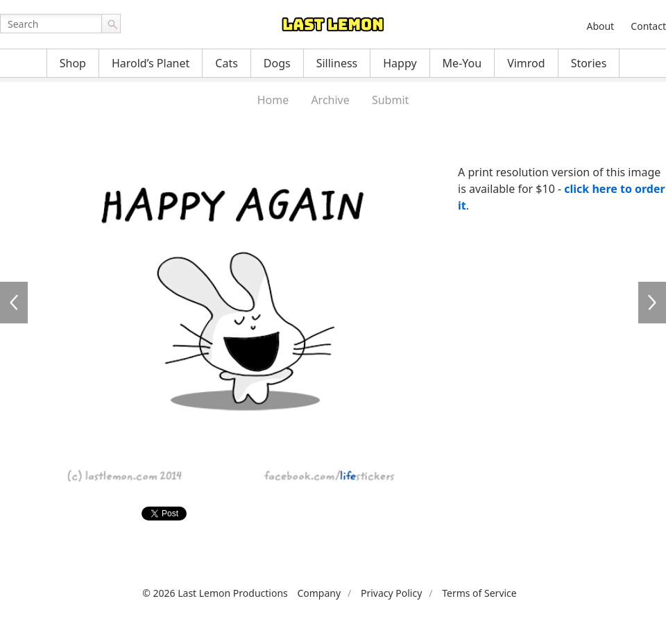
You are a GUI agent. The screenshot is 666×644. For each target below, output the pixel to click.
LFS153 (14, 303)
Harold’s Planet (151, 63)
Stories (589, 63)
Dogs (277, 63)
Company (319, 593)
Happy (400, 63)
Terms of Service (479, 593)
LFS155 (652, 303)
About (600, 26)
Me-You (462, 63)
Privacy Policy (391, 593)
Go (111, 24)
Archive (330, 100)
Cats (227, 63)
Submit (390, 100)
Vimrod (526, 63)
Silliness (337, 63)
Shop (73, 63)
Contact (648, 26)
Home (273, 100)
